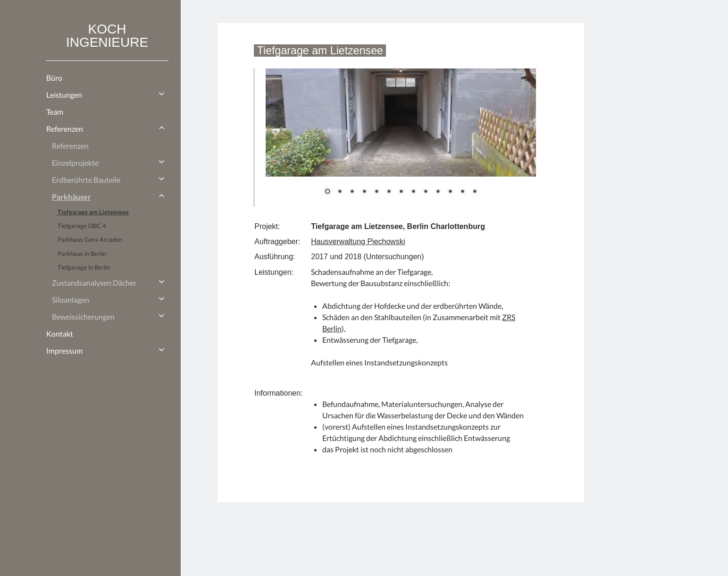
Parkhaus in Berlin (82, 254)
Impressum (64, 351)
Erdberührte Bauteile (86, 180)
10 (438, 192)
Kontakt (60, 334)
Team (55, 112)
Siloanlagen (71, 300)
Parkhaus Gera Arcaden (90, 239)
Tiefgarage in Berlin (84, 267)
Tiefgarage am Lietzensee (93, 212)
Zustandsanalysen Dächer (94, 283)
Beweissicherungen (83, 317)
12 (462, 192)
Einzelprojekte (75, 163)
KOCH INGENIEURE (107, 36)
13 (475, 192)
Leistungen (64, 95)
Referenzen (65, 129)
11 (450, 192)
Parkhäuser (71, 197)
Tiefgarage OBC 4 (82, 226)
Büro (54, 78)
